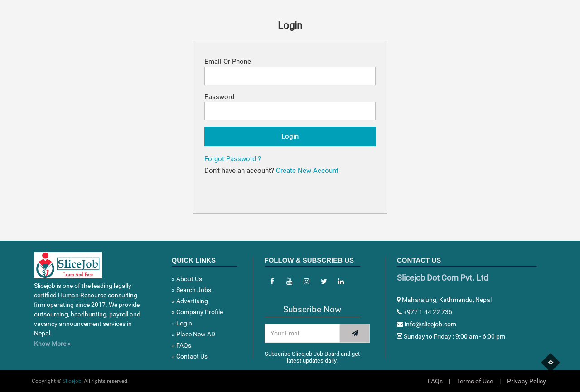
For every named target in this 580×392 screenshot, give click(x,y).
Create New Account (307, 171)
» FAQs (181, 345)
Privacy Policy (527, 381)
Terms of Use (475, 381)
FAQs (435, 381)
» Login (182, 323)
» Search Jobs (191, 290)
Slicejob (72, 381)
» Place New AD (193, 334)
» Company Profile (197, 312)
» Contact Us (190, 356)
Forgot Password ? (233, 159)
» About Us (187, 279)
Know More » (52, 344)
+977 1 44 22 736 (425, 312)
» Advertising (190, 301)
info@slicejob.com (427, 324)
